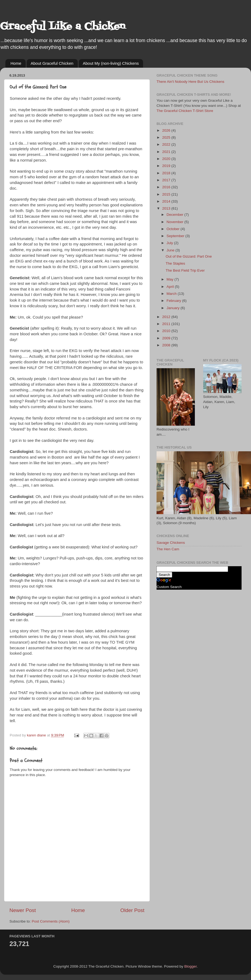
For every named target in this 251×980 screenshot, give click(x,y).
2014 (167, 201)
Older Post (132, 910)
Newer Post (23, 910)
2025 (167, 137)
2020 (167, 159)
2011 (167, 324)
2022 (167, 144)
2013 (167, 208)
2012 (167, 317)
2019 (167, 166)
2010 (167, 331)
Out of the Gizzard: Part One (189, 256)
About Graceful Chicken (52, 63)
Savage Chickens (171, 543)
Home (16, 63)
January (174, 308)
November (175, 222)
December (175, 215)
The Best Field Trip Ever (185, 270)
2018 (167, 173)
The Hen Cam (168, 549)
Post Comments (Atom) (51, 921)
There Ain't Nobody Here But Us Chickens (190, 82)
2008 (167, 345)
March (172, 294)
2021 (167, 152)
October (174, 229)
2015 (167, 194)
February (174, 301)
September (176, 236)
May (170, 279)
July (170, 243)
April (171, 287)
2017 (167, 180)
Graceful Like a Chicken (63, 27)
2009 (167, 338)
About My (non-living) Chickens (111, 63)
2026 (167, 130)
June (171, 250)
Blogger (191, 966)
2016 (167, 187)
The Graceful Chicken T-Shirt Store (185, 111)
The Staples (175, 263)
